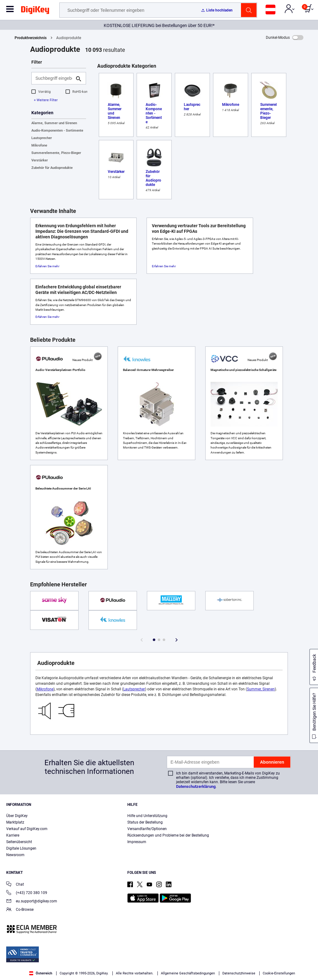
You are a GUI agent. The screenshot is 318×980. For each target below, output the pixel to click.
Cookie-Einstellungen (279, 973)
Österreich (41, 973)
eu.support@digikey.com (32, 902)
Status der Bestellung (145, 822)
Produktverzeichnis (31, 38)
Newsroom (15, 855)
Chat (15, 885)
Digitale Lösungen (21, 848)
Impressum (137, 842)
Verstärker (40, 160)
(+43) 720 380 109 (27, 893)
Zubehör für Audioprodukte (52, 168)
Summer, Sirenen (261, 689)
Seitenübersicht (19, 842)
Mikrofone (39, 145)
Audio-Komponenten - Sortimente (57, 131)
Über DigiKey (17, 816)
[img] (35, 11)
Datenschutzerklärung (196, 786)
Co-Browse (20, 910)
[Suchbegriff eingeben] (54, 78)
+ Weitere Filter (46, 100)
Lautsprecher (42, 138)
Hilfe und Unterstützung (147, 816)
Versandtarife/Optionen (147, 829)
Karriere (13, 835)
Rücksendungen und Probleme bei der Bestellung (168, 835)
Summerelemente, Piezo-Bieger (56, 153)
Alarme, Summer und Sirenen (54, 123)
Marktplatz (15, 822)
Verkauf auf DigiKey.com (27, 829)
